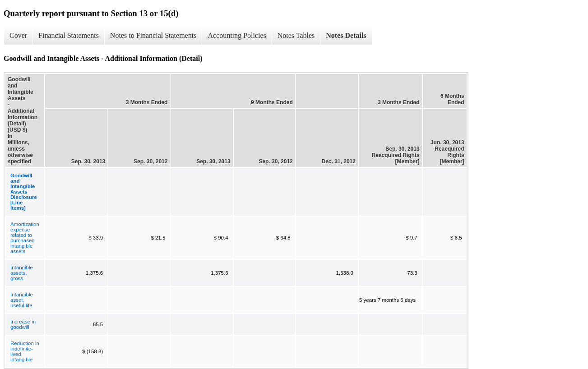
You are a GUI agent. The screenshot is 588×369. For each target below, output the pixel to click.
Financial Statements (69, 35)
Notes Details (346, 35)
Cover (18, 35)
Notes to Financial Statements (153, 35)
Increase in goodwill (23, 324)
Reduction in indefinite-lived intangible (25, 351)
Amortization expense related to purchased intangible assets (25, 238)
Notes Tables (296, 35)
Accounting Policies (237, 35)
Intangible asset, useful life (22, 300)
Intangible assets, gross (22, 273)
